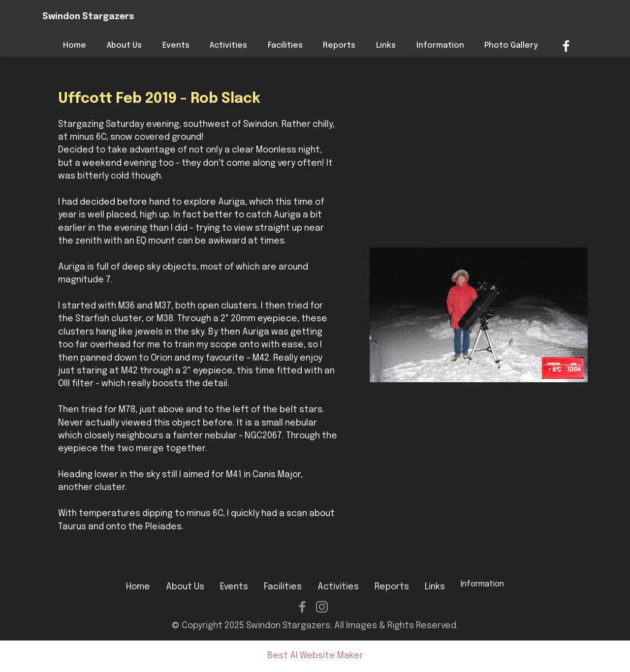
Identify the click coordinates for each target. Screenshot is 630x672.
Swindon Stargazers (88, 17)
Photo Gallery (511, 46)
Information (440, 46)
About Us (124, 46)
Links (386, 46)
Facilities (285, 46)
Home (75, 46)
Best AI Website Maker (315, 656)
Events (176, 46)
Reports (339, 46)
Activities (228, 46)
